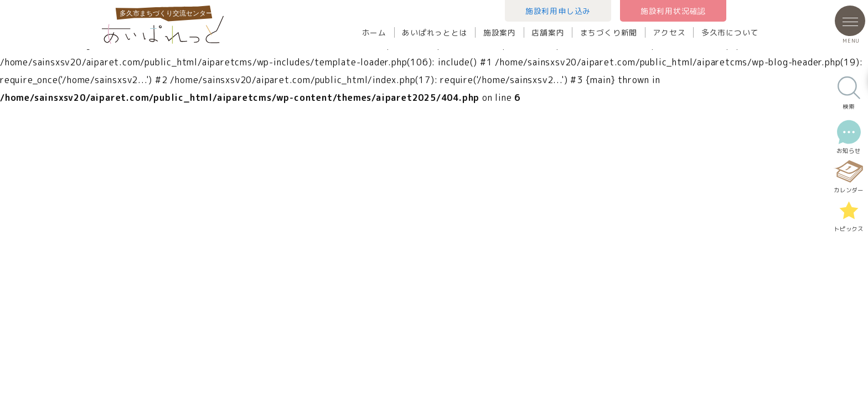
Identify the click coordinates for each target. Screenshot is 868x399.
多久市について (730, 32)
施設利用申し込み (558, 11)
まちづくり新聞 (609, 32)
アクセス (669, 32)
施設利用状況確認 (673, 11)
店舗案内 (548, 32)
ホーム (374, 32)
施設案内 (500, 32)
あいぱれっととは (435, 32)
